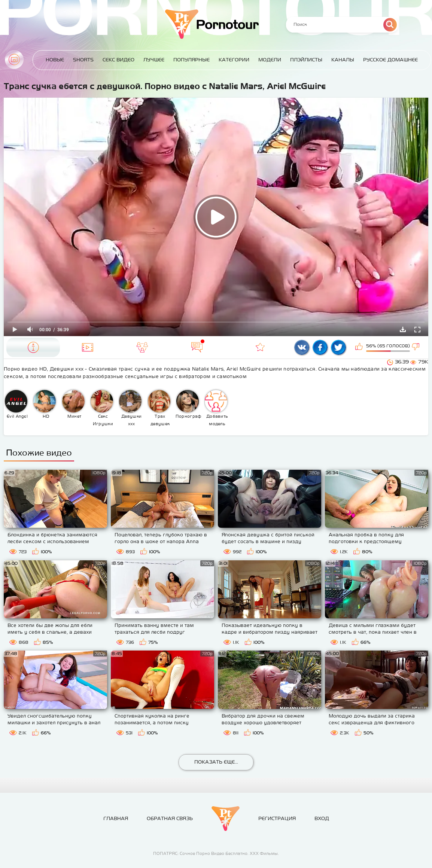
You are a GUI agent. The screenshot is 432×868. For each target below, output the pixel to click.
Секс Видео (118, 60)
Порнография (189, 404)
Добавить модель (216, 408)
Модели (270, 60)
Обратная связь (170, 818)
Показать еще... (216, 762)
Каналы (343, 60)
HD (45, 404)
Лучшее (154, 60)
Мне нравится (360, 347)
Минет (73, 404)
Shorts (83, 60)
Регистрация (277, 818)
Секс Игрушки (102, 408)
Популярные (191, 60)
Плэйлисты (306, 60)
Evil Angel (16, 404)
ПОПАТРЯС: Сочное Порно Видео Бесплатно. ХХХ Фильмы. (216, 853)
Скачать (403, 329)
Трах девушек (159, 408)
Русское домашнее (390, 60)
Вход (322, 818)
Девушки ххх (130, 408)
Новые (55, 60)
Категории (234, 60)
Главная (14, 60)
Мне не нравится (416, 347)
